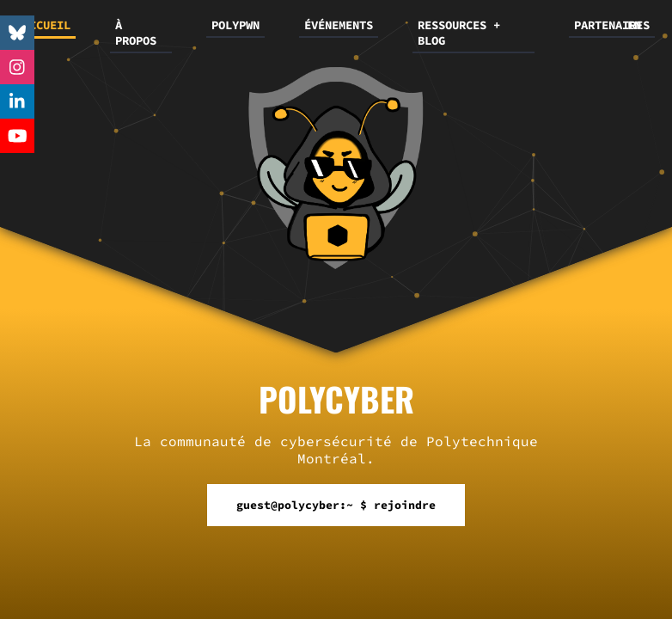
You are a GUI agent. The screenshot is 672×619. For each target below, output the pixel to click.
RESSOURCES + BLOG (459, 33)
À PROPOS (136, 33)
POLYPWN (235, 25)
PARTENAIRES (612, 25)
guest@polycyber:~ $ (336, 505)
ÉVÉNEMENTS (339, 25)
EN (634, 25)
